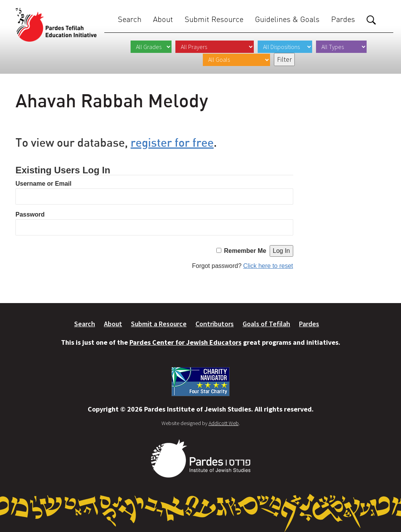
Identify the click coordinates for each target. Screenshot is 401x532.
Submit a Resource (159, 324)
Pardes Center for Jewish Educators (185, 342)
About (163, 19)
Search (130, 19)
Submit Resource (214, 19)
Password (30, 214)
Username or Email (43, 184)
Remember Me (245, 251)
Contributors (215, 324)
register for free (172, 142)
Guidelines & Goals (287, 19)
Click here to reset (268, 266)
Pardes (343, 19)
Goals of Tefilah (266, 324)
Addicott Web (224, 423)
